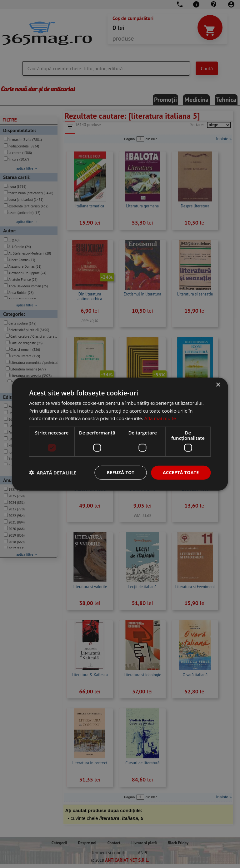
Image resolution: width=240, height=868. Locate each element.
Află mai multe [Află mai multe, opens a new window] (160, 418)
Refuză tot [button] (121, 472)
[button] (53, 473)
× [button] (218, 385)
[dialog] (120, 434)
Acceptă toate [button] (181, 472)
